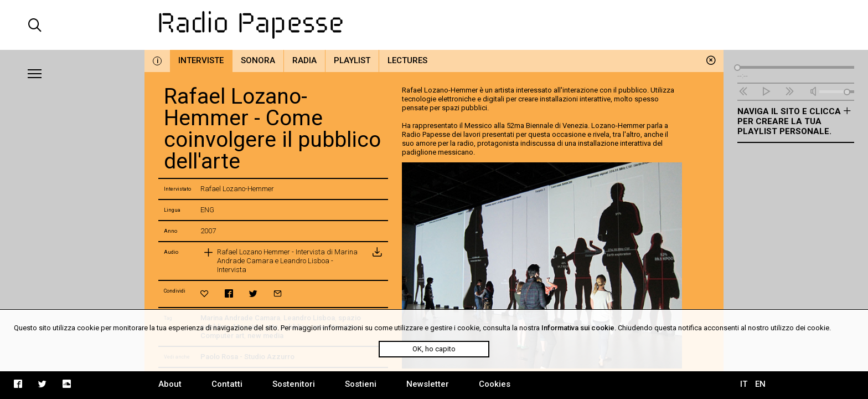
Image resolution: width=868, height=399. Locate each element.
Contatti (227, 384)
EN (760, 384)
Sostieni (361, 384)
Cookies (495, 384)
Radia (304, 60)
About (170, 384)
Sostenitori (294, 384)
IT (744, 384)
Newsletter (428, 384)
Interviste (201, 60)
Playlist (352, 60)
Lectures (407, 60)
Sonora (258, 60)
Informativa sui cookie (578, 328)
